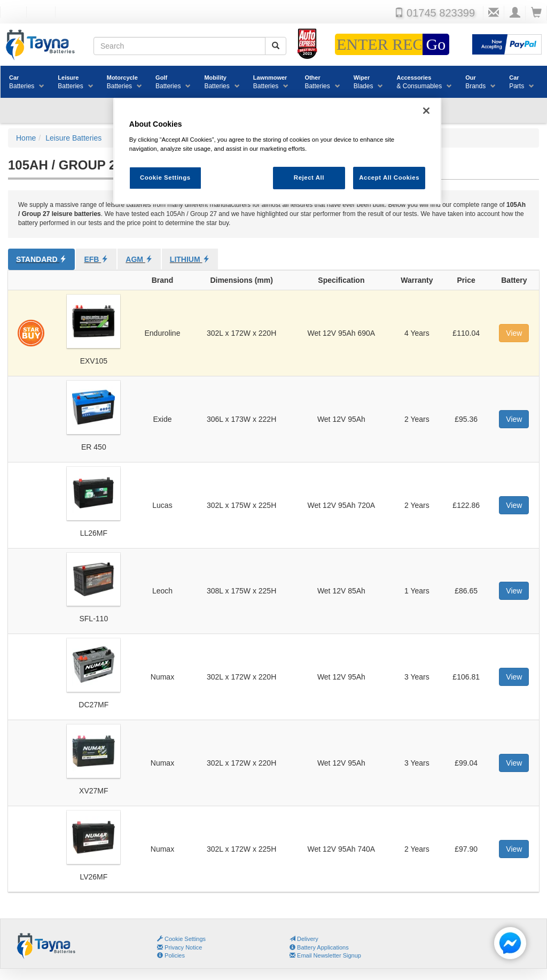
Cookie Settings (185, 939)
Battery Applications (319, 947)
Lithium (190, 259)
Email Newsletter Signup (325, 955)
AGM (139, 259)
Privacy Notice (179, 947)
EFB (96, 259)
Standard (41, 259)
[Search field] (179, 46)
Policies (171, 955)
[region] (277, 151)
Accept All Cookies (389, 178)
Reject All (309, 178)
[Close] (426, 111)
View (514, 333)
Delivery (304, 939)
